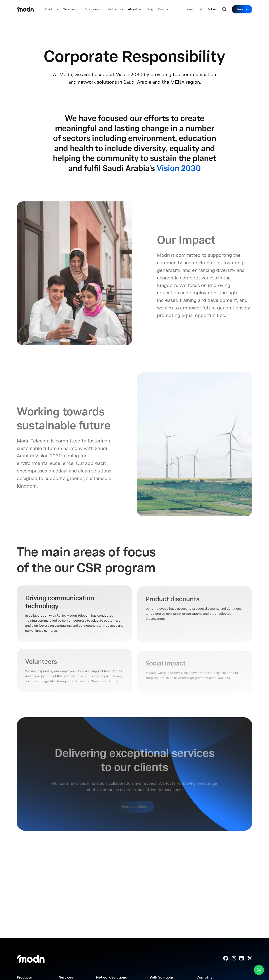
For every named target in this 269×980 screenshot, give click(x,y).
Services (71, 9)
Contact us (208, 9)
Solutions (94, 9)
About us (135, 9)
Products (51, 9)
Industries (115, 9)
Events (163, 9)
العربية (191, 9)
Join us (242, 9)
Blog (150, 9)
